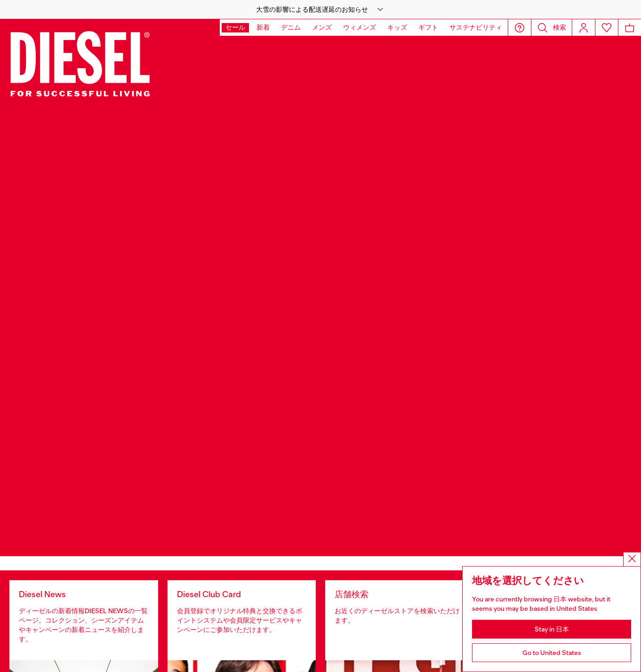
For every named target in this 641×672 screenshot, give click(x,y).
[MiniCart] (630, 28)
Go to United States (552, 653)
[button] (320, 9)
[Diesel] (80, 63)
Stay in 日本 (552, 629)
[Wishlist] (607, 28)
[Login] (584, 28)
